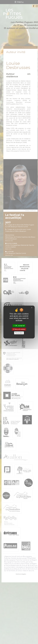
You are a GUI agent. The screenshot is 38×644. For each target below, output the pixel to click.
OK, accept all (19, 326)
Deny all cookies (19, 329)
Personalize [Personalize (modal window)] (19, 333)
